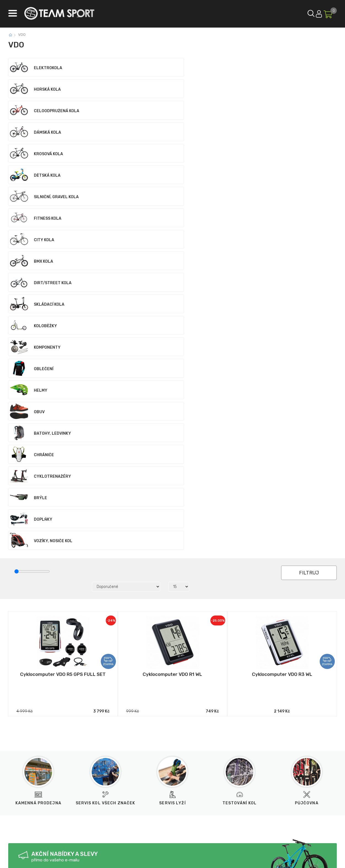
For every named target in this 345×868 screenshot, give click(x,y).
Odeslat (112, 550)
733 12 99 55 (38, 786)
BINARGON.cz (199, 859)
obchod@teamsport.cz (94, 786)
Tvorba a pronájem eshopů (160, 859)
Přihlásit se (305, 13)
